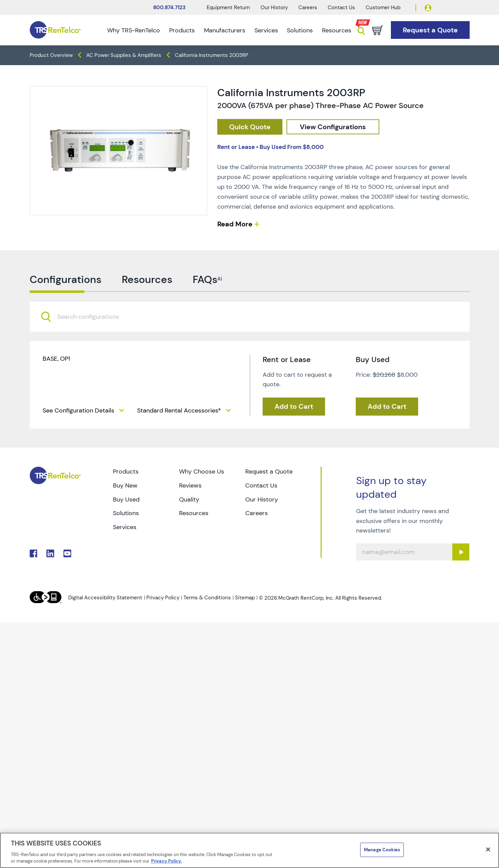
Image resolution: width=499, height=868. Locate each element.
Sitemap (245, 598)
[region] (249, 850)
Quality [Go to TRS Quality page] (189, 499)
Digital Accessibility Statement (105, 598)
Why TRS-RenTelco (134, 30)
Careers (308, 8)
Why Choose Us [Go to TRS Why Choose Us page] (202, 472)
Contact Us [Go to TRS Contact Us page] (261, 485)
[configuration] (334, 127)
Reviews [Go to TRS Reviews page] (190, 485)
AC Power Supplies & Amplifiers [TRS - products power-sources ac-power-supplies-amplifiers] (124, 55)
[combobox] (250, 337)
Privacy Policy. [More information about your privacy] (166, 861)
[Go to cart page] (378, 30)
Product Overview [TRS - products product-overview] (51, 55)
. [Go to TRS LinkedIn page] (50, 554)
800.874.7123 (169, 8)
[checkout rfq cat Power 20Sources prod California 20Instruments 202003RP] (250, 127)
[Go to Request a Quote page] (430, 30)
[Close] (488, 850)
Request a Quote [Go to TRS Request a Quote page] (269, 472)
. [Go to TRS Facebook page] (34, 554)
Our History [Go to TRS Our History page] (262, 499)
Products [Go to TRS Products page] (126, 472)
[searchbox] (92, 338)
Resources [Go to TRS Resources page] (194, 513)
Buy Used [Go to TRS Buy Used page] (126, 499)
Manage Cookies (382, 850)
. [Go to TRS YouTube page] (67, 554)
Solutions (300, 30)
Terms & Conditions (207, 598)
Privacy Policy (163, 598)
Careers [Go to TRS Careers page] (256, 513)
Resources (337, 30)
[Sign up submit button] (461, 552)
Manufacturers (225, 30)
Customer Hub (383, 8)
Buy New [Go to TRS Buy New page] (125, 485)
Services (266, 30)
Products (182, 30)
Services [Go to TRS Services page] (125, 527)
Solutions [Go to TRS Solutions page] (126, 513)
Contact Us (341, 8)
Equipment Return (228, 8)
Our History (274, 8)
